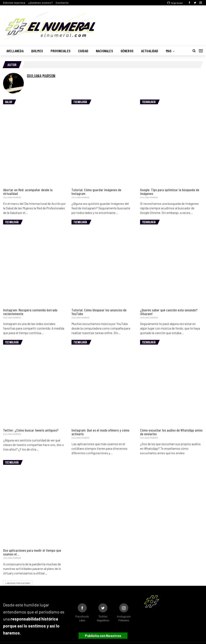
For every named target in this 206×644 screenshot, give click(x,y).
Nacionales (104, 51)
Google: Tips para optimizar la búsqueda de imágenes (170, 192)
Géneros (127, 51)
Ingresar (175, 3)
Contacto (62, 3)
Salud (8, 102)
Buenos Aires (150, 23)
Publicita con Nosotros (103, 636)
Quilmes (37, 51)
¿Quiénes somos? (40, 3)
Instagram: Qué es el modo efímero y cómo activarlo (100, 432)
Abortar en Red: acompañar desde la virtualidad (28, 192)
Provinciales (61, 51)
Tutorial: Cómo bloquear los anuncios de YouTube (99, 312)
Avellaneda (15, 51)
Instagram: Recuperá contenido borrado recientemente (30, 312)
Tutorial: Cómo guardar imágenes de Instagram (96, 192)
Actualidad (150, 51)
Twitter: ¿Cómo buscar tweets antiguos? (31, 430)
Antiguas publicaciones (18, 583)
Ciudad (83, 51)
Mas (169, 51)
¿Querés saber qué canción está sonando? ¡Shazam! (169, 312)
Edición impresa (14, 3)
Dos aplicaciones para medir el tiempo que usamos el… (32, 552)
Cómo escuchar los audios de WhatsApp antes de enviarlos (171, 432)
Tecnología (80, 102)
